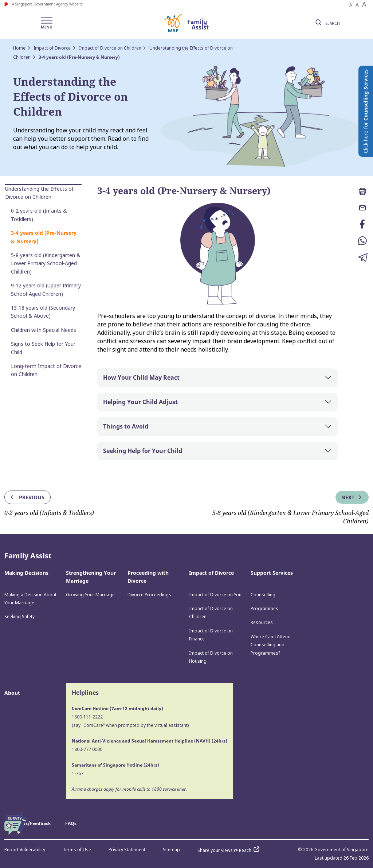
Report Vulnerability (25, 850)
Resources (262, 622)
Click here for (366, 111)
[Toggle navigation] (47, 23)
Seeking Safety (19, 617)
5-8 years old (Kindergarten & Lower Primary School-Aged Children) (46, 263)
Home (19, 48)
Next (352, 497)
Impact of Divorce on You (215, 595)
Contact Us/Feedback (28, 823)
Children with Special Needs (44, 330)
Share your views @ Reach (230, 850)
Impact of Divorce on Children (110, 48)
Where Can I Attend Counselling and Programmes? (271, 645)
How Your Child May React (141, 377)
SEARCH (327, 23)
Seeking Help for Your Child (143, 451)
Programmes (264, 609)
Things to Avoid (126, 426)
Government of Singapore (341, 850)
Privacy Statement (127, 850)
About (12, 693)
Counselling (263, 595)
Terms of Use (77, 850)
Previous (27, 497)
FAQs (71, 823)
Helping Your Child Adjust (140, 402)
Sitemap (171, 850)
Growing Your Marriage (90, 595)
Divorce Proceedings (149, 595)
